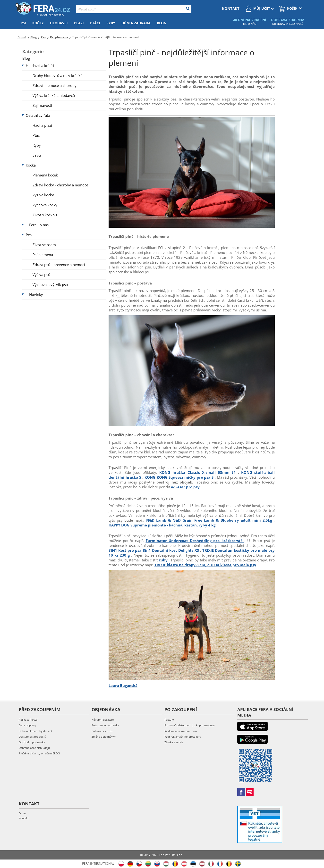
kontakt (231, 8)
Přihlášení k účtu (102, 731)
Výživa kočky (43, 195)
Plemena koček (45, 175)
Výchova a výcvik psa (50, 284)
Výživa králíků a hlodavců (54, 95)
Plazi (79, 23)
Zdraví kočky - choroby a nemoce (60, 185)
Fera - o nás (39, 225)
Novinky (36, 294)
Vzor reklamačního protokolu (183, 737)
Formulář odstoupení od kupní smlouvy (190, 725)
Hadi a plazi (42, 125)
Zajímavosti (42, 105)
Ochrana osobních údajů (34, 748)
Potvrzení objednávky (105, 725)
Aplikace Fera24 (28, 720)
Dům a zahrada (136, 23)
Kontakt (24, 818)
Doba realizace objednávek (36, 731)
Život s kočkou (45, 215)
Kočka (31, 165)
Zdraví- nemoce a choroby (55, 85)
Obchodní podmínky (32, 742)
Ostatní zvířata (38, 115)
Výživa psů (41, 275)
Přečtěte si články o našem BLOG (39, 753)
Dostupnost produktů (32, 737)
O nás (22, 813)
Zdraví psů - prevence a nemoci (59, 265)
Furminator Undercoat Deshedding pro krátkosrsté (195, 541)
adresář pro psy (185, 487)
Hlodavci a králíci (40, 66)
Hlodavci (59, 23)
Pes (29, 235)
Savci (37, 155)
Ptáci (95, 23)
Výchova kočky (45, 205)
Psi (23, 23)
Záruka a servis (174, 742)
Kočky (38, 23)
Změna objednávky (104, 737)
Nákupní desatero (103, 720)
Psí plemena (43, 255)
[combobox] (134, 9)
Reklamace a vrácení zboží (181, 731)
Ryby (111, 23)
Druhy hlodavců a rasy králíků (58, 75)
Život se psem (44, 245)
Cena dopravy (27, 725)
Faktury (169, 720)
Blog (162, 23)
